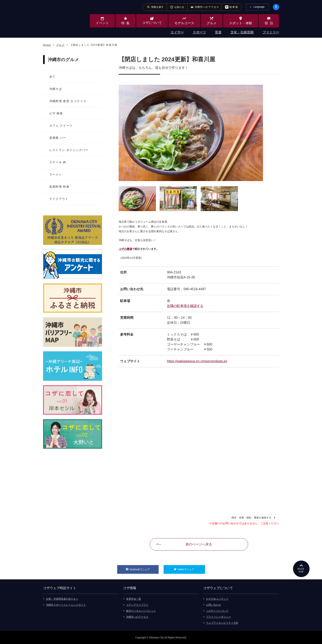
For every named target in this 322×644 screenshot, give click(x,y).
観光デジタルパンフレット (141, 611)
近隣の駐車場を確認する (185, 306)
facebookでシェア (144, 568)
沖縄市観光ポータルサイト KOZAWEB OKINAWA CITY (60, 18)
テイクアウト (59, 199)
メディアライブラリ (137, 605)
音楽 (218, 32)
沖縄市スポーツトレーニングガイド (66, 605)
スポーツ (199, 32)
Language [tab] (259, 7)
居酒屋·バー (58, 138)
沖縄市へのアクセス (137, 617)
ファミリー (271, 32)
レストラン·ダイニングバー (69, 150)
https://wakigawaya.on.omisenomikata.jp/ (197, 361)
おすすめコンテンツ (217, 599)
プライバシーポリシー (218, 617)
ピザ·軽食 (56, 113)
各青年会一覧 (134, 599)
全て (52, 77)
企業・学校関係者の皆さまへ (62, 599)
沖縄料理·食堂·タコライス (68, 101)
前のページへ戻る (199, 544)
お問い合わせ (213, 605)
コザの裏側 (125, 249)
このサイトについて (217, 611)
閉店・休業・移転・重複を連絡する (251, 518)
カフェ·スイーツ (61, 126)
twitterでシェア (191, 568)
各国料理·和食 (59, 187)
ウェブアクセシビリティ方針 (222, 623)
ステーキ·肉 (58, 162)
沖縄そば (56, 89)
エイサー (177, 32)
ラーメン (56, 174)
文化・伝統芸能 (242, 32)
